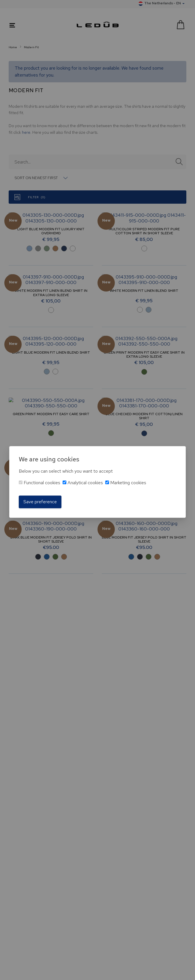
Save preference (40, 502)
